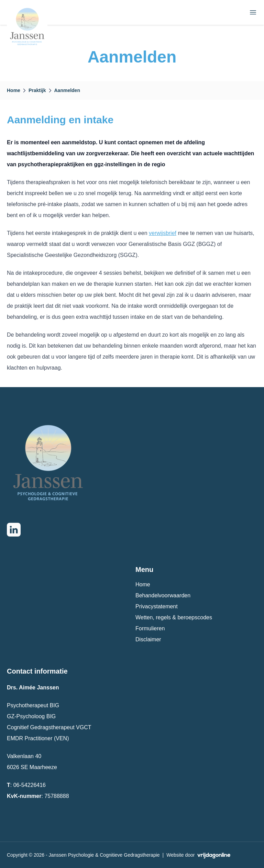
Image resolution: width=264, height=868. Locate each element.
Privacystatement (157, 606)
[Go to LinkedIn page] (14, 530)
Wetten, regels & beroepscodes (174, 617)
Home (143, 584)
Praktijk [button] (37, 90)
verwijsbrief (163, 233)
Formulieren (150, 628)
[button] (27, 12)
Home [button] (14, 90)
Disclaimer (148, 639)
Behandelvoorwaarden (163, 595)
